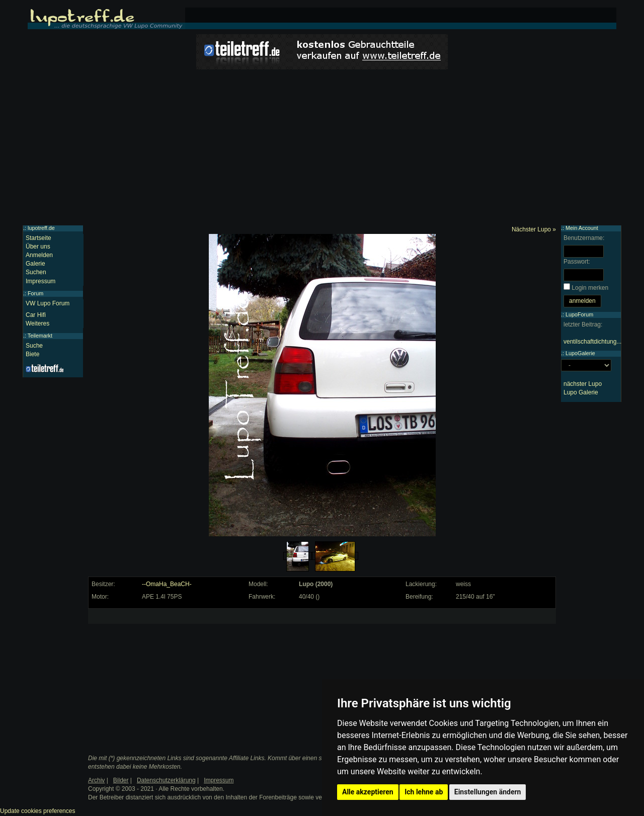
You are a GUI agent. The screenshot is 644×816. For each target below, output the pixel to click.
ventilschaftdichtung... (592, 342)
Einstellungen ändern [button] (488, 792)
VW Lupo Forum (48, 303)
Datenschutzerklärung (166, 780)
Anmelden (39, 255)
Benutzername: (584, 238)
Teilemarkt (40, 336)
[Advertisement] (322, 150)
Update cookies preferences (37, 811)
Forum (35, 293)
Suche (34, 346)
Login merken (590, 288)
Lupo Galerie (581, 392)
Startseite (38, 238)
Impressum (41, 281)
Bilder (121, 780)
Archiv (96, 780)
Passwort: (577, 262)
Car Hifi (36, 315)
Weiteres (37, 323)
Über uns (38, 247)
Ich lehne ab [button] (424, 792)
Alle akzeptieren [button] (368, 792)
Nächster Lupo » (534, 229)
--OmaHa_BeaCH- (167, 584)
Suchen (36, 272)
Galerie (35, 264)
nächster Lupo (583, 384)
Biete (32, 354)
